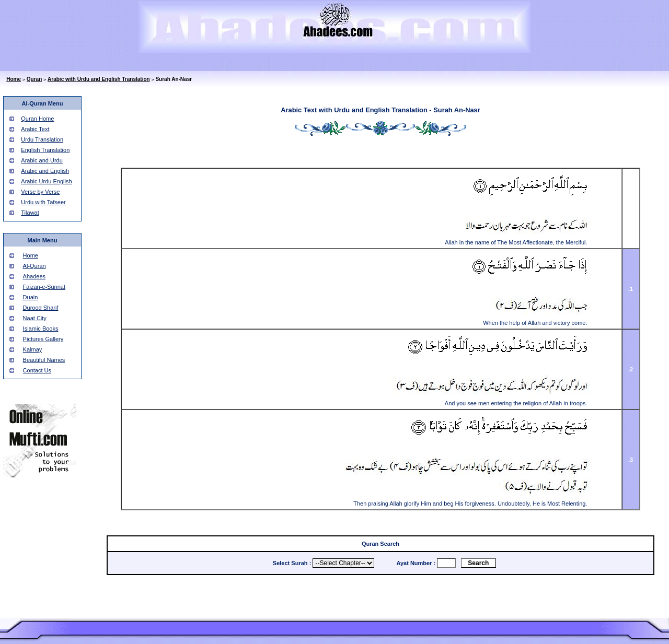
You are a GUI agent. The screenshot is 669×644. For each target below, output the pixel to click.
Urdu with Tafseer (43, 202)
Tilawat (30, 213)
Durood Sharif (41, 308)
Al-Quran (34, 266)
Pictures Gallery (43, 339)
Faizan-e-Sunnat (44, 287)
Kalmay (33, 349)
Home (14, 79)
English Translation (45, 150)
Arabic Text (35, 129)
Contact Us (37, 370)
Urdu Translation (42, 139)
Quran (34, 79)
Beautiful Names (44, 360)
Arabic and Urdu (42, 160)
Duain (31, 297)
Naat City (35, 318)
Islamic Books (41, 329)
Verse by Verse (40, 192)
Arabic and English (45, 171)
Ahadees (34, 276)
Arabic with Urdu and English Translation (99, 79)
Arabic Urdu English (46, 181)
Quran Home (37, 119)
